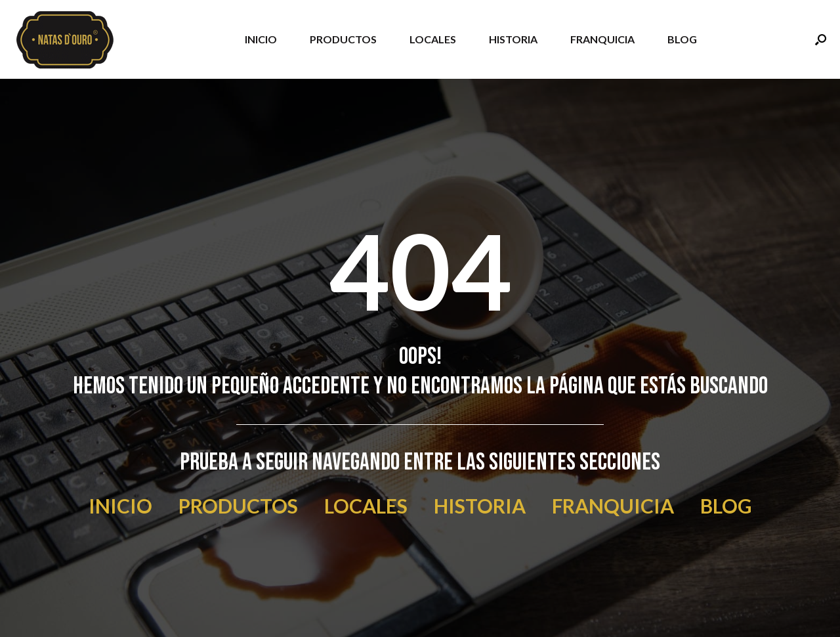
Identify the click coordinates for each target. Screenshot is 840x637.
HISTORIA (513, 39)
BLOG (682, 39)
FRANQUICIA (602, 39)
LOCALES (433, 39)
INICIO (261, 39)
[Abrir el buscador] (821, 39)
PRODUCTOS (343, 39)
